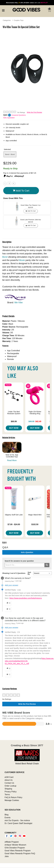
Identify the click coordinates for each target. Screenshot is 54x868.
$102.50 (35, 524)
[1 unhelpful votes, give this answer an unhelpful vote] (8, 674)
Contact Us (9, 783)
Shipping (8, 789)
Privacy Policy (11, 792)
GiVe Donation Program (15, 848)
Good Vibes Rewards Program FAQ (20, 853)
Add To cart (21, 191)
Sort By (29, 573)
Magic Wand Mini (35, 515)
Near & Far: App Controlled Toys (12, 456)
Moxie (22, 260)
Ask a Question (9, 118)
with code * (27, 3)
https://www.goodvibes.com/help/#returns (26, 598)
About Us (9, 780)
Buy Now (14, 428)
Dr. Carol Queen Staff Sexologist (18, 823)
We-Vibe (18, 302)
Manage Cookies (12, 800)
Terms (7, 794)
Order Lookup (10, 786)
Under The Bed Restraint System (14, 413)
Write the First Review (34, 112)
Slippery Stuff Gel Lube (14, 515)
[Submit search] (47, 565)
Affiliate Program (12, 842)
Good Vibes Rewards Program (18, 851)
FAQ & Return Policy (13, 797)
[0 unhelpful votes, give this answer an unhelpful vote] (8, 609)
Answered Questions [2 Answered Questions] (19, 115)
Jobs (7, 856)
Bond (5, 257)
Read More (12, 460)
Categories (7, 20)
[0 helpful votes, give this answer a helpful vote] (8, 603)
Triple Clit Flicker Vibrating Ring (35, 413)
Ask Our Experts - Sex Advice (17, 820)
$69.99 (14, 421)
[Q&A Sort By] (42, 573)
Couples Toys (19, 20)
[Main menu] (3, 10)
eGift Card (9, 777)
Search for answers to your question (19, 561)
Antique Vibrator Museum (15, 845)
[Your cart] (49, 10)
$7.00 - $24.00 (14, 524)
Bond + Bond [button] (10, 154)
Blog (6, 815)
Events (7, 817)
